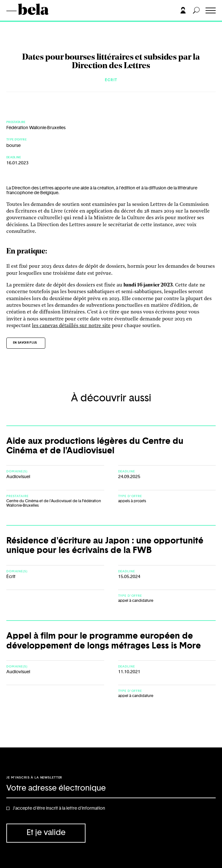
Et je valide (46, 833)
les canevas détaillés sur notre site (71, 326)
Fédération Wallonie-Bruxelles (36, 128)
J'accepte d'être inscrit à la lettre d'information (59, 808)
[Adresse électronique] (111, 789)
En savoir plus (25, 343)
